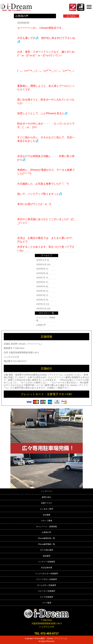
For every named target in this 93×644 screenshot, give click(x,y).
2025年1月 (41, 304)
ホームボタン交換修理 (47, 585)
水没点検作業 (47, 568)
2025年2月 (41, 300)
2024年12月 (41, 308)
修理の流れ (47, 497)
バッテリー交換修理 (47, 562)
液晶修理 (47, 556)
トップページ (47, 491)
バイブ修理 (47, 603)
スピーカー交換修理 (47, 591)
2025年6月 (41, 282)
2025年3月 (41, 295)
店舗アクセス (47, 503)
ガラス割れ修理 (47, 550)
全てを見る (71, 16)
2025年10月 (41, 264)
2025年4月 (41, 291)
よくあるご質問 (47, 509)
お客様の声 (41, 325)
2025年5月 (41, 286)
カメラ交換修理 (47, 597)
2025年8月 (41, 273)
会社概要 (47, 515)
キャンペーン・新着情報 (47, 527)
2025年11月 (41, 260)
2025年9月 (41, 269)
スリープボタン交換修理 (47, 579)
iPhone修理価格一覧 (47, 544)
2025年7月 (41, 278)
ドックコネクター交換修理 (47, 574)
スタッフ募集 (47, 521)
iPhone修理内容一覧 (47, 538)
